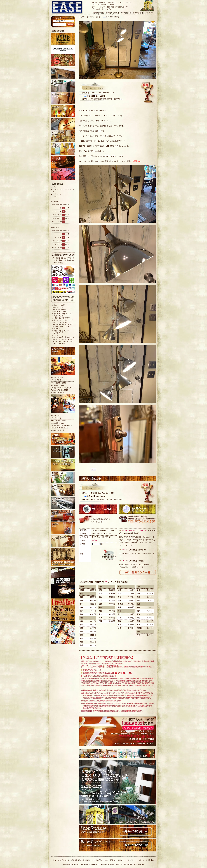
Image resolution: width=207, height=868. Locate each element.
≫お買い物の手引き (59, 309)
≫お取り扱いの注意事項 (61, 318)
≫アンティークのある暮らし (62, 339)
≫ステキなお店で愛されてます (63, 337)
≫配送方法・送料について (62, 314)
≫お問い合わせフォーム (61, 331)
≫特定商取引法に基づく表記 (62, 324)
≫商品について (58, 316)
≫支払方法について (59, 312)
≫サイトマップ (58, 333)
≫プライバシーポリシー (61, 327)
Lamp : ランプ (95, 17)
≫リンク (55, 335)
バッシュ (57, 197)
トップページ (84, 17)
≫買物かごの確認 (58, 305)
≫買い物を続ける (97, 522)
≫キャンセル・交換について (62, 320)
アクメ (56, 187)
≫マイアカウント (58, 307)
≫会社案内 (56, 329)
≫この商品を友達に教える (100, 519)
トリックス (57, 194)
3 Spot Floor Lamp (111, 17)
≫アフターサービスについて (62, 322)
